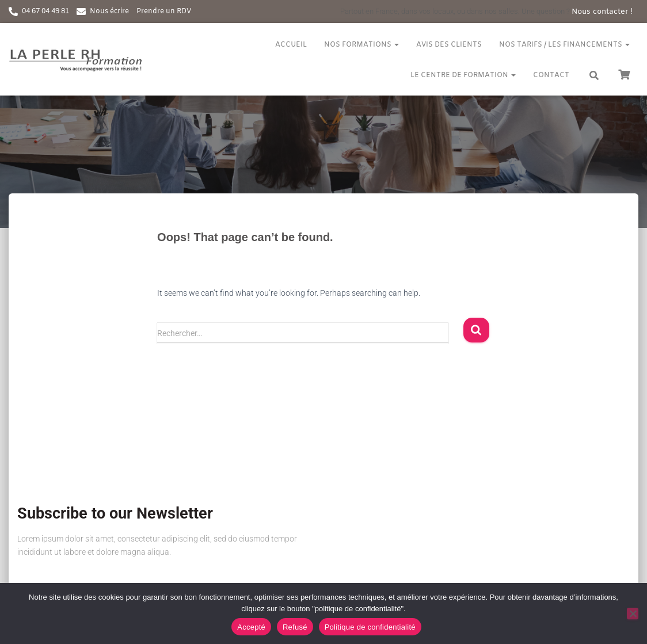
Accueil (291, 45)
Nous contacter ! (602, 12)
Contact (551, 75)
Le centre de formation (463, 75)
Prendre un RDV (164, 12)
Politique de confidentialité (370, 627)
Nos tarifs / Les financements (564, 45)
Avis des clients (449, 45)
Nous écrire (109, 12)
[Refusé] (633, 613)
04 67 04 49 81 (45, 12)
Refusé (295, 627)
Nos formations (361, 45)
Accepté (251, 627)
